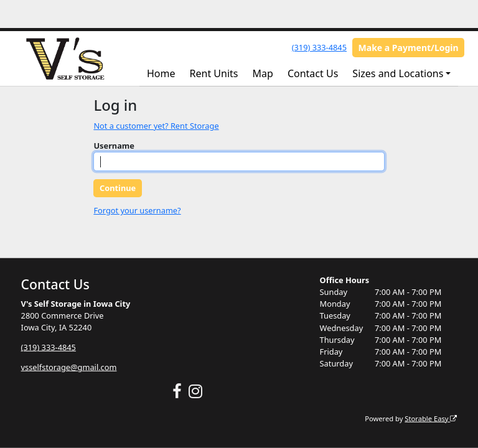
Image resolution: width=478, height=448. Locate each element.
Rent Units (214, 73)
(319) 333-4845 (319, 47)
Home (161, 73)
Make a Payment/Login (409, 48)
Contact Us (313, 73)
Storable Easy (431, 418)
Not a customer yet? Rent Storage (156, 126)
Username (114, 146)
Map (263, 73)
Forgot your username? (137, 210)
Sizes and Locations (398, 73)
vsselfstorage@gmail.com (69, 367)
